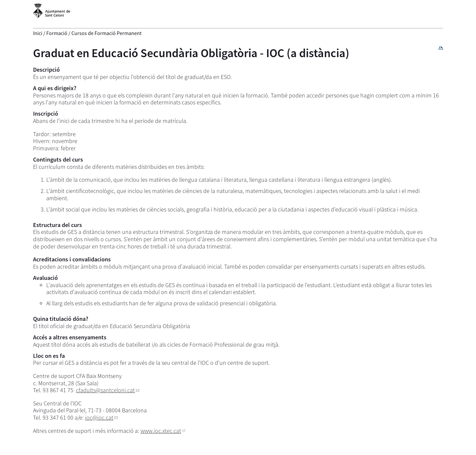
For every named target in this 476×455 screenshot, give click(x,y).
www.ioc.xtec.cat (161, 431)
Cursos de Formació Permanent (106, 33)
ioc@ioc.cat (99, 417)
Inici (38, 33)
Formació (57, 33)
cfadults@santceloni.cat (105, 390)
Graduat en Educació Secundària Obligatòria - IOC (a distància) (191, 53)
